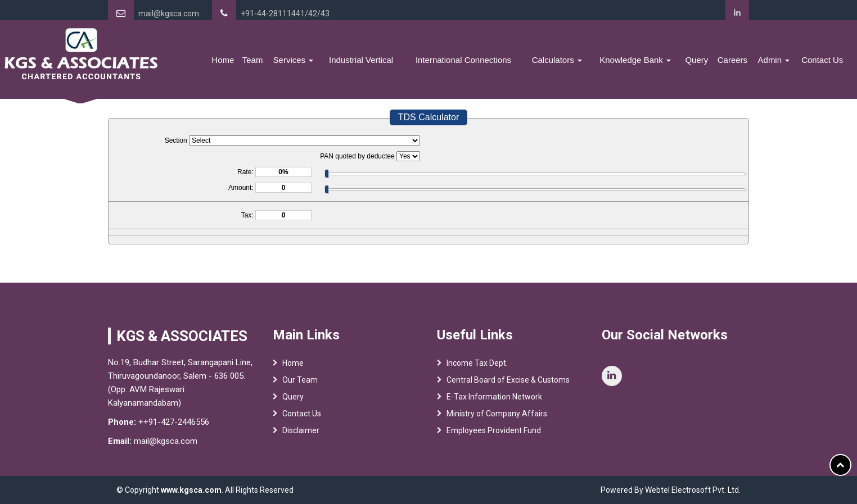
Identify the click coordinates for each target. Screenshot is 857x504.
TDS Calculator (428, 117)
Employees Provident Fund (494, 430)
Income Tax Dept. (477, 363)
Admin (774, 60)
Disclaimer (301, 430)
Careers (732, 60)
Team (253, 60)
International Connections (463, 60)
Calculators (557, 60)
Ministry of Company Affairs (497, 414)
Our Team (300, 380)
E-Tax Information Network (494, 397)
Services (294, 60)
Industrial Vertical (361, 60)
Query (696, 60)
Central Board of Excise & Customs (508, 380)
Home (223, 60)
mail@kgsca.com (169, 13)
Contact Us (822, 60)
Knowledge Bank (635, 60)
